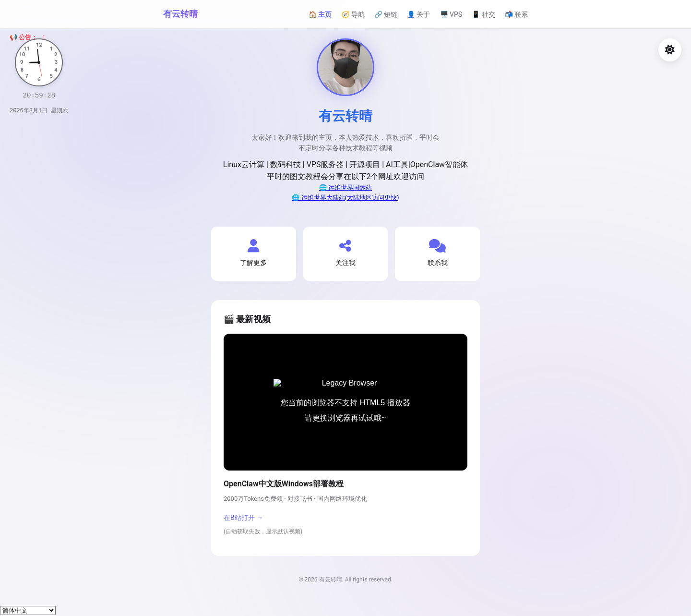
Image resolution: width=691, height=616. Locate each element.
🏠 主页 (320, 14)
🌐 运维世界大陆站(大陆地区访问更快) (345, 198)
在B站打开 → (243, 518)
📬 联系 (516, 14)
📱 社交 (483, 14)
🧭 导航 (353, 14)
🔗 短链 (386, 14)
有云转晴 (180, 14)
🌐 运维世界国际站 (345, 187)
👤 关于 (418, 14)
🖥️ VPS (451, 14)
